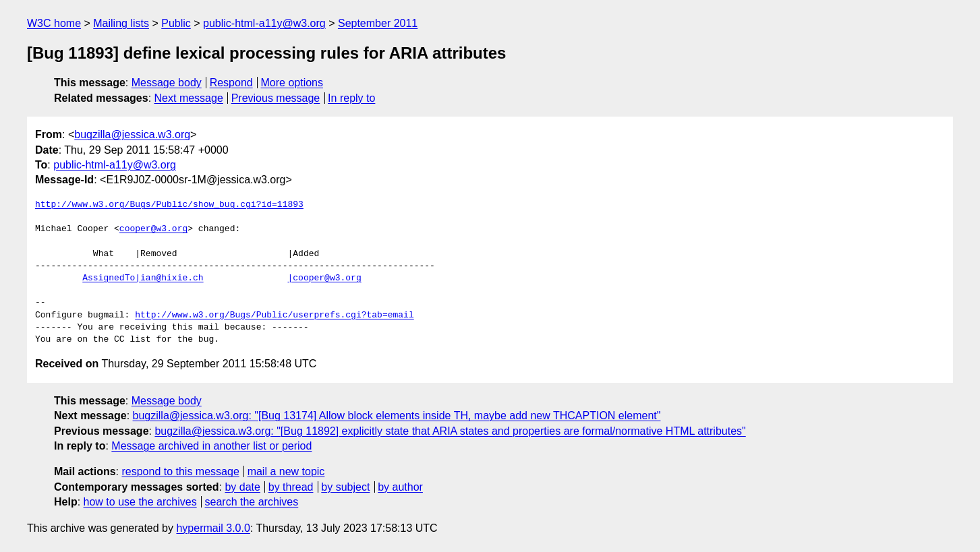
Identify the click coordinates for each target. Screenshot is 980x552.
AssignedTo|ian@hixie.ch (143, 278)
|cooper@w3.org (324, 278)
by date (242, 487)
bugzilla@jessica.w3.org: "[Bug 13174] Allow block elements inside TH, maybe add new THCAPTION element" (397, 416)
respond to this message (180, 471)
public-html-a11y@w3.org (264, 23)
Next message (189, 98)
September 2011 (378, 23)
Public (176, 23)
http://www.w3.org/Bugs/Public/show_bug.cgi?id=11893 (169, 205)
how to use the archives (140, 502)
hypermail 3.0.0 (213, 528)
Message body (167, 83)
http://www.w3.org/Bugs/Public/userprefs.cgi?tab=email (274, 315)
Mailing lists (121, 23)
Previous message (276, 98)
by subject (345, 487)
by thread (291, 487)
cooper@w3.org (153, 229)
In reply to (351, 98)
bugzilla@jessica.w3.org (132, 134)
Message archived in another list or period (211, 446)
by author (400, 487)
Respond (231, 83)
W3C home (54, 23)
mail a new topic (286, 471)
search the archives (252, 502)
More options (292, 83)
